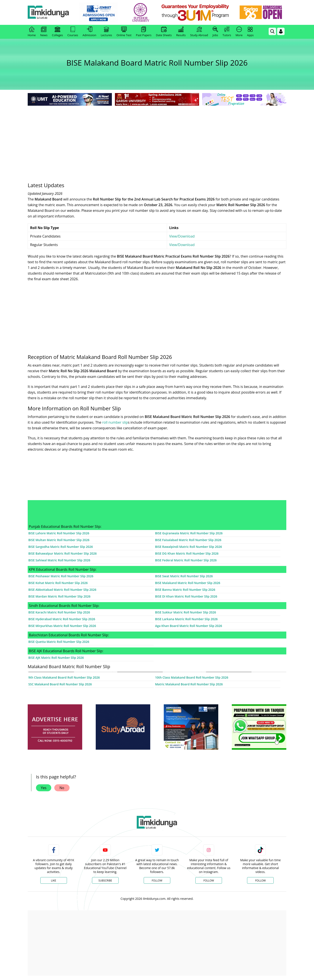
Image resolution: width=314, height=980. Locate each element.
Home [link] (32, 32)
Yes (44, 788)
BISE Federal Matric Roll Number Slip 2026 (186, 560)
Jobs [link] (215, 32)
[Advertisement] (157, 139)
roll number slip (115, 422)
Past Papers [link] (144, 32)
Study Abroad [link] (199, 32)
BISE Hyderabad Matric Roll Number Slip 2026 (62, 619)
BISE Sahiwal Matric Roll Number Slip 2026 (59, 560)
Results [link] (181, 32)
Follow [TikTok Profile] (260, 881)
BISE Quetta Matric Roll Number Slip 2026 (59, 642)
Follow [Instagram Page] (209, 881)
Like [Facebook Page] (54, 881)
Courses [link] (73, 32)
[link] (102, 13)
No (62, 788)
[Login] (281, 31)
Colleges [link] (57, 32)
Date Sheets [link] (164, 32)
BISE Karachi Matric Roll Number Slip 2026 (59, 612)
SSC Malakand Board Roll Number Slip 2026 (60, 684)
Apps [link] (250, 32)
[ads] (55, 727)
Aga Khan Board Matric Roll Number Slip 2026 (189, 626)
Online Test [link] (124, 32)
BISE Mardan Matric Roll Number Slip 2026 (59, 596)
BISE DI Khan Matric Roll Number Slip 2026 (186, 596)
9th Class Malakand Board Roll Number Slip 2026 (64, 677)
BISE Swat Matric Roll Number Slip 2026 (184, 576)
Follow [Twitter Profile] (157, 881)
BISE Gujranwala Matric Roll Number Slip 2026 (189, 533)
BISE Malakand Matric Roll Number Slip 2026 (188, 583)
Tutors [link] (227, 32)
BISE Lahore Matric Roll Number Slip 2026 (59, 533)
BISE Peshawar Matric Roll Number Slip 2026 (61, 576)
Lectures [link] (106, 32)
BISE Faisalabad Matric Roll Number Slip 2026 (188, 540)
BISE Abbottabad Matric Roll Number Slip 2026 (62, 590)
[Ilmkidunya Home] (52, 13)
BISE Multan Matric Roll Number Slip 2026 (59, 540)
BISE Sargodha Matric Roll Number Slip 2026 (61, 547)
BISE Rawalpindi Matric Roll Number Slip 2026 (189, 547)
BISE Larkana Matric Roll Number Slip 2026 (186, 619)
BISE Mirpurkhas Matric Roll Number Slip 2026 (62, 626)
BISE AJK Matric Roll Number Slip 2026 (56, 658)
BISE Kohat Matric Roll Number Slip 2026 (58, 583)
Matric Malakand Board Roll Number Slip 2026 (189, 684)
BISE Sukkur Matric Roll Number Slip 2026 (185, 612)
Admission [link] (90, 32)
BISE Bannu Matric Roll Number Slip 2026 (185, 590)
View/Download (182, 236)
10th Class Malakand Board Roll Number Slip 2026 (192, 677)
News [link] (44, 32)
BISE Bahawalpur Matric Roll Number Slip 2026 (62, 553)
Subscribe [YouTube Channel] (105, 881)
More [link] (239, 32)
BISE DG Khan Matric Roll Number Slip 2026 (187, 553)
